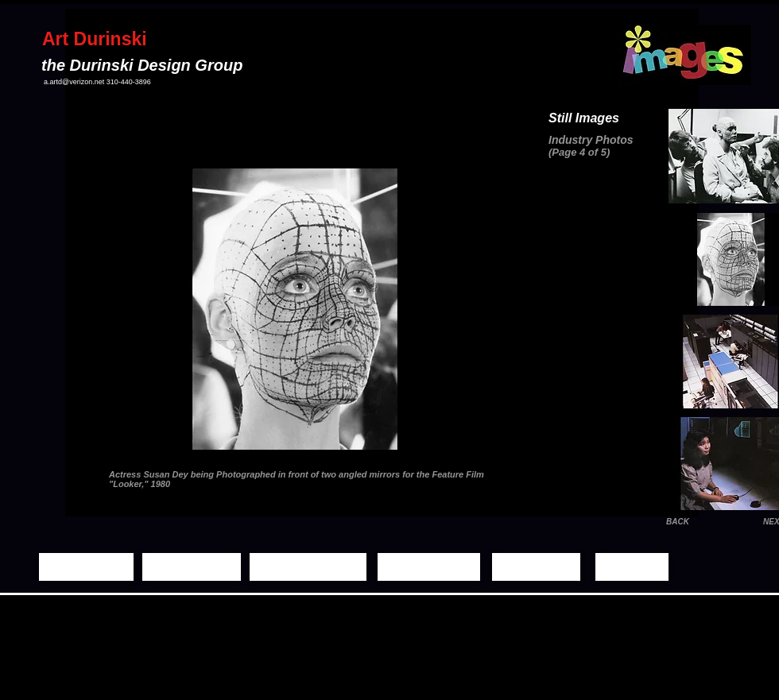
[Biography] (536, 567)
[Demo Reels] (429, 567)
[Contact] (632, 567)
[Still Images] (192, 567)
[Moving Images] (308, 567)
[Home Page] (86, 567)
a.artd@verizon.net (74, 82)
